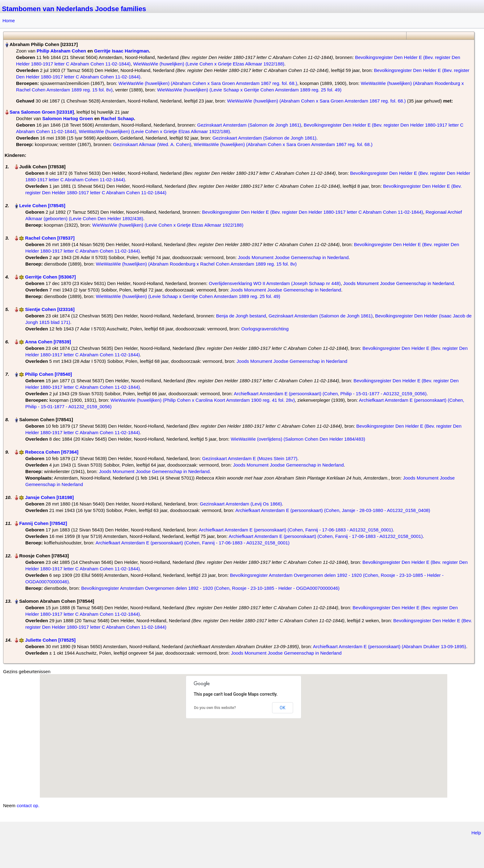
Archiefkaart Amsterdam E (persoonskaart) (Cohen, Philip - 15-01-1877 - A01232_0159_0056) (330, 394)
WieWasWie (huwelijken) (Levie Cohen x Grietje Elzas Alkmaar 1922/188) (209, 64)
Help (476, 833)
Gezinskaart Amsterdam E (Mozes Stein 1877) (250, 458)
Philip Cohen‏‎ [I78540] (48, 374)
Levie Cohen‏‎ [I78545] (42, 205)
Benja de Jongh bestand (241, 316)
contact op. (28, 805)
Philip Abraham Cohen (61, 51)
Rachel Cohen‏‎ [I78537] (50, 238)
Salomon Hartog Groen (68, 118)
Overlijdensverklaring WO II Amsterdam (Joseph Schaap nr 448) (275, 283)
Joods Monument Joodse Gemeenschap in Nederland (293, 257)
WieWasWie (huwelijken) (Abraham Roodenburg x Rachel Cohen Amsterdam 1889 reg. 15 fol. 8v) (196, 264)
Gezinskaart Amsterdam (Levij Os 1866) (241, 504)
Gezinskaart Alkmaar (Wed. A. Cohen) (152, 144)
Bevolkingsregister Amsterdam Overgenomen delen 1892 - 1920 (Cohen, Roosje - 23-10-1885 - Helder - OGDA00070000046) (210, 588)
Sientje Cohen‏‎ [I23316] (50, 309)
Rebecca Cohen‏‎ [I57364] (52, 452)
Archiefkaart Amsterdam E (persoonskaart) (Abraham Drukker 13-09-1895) (390, 646)
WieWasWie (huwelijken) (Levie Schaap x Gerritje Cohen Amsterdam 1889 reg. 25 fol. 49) (249, 90)
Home (9, 21)
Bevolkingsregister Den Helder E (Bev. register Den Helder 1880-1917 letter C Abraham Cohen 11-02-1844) (313, 212)
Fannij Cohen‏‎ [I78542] (43, 523)
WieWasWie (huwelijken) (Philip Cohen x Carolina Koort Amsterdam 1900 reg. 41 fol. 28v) (203, 400)
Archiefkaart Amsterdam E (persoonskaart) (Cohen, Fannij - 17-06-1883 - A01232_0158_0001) (296, 530)
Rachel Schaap (117, 118)
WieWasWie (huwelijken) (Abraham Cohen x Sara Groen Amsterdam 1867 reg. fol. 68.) (208, 83)
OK (282, 708)
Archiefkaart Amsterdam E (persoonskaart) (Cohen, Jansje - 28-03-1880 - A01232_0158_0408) (333, 510)
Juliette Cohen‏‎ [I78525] (50, 640)
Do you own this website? (215, 708)
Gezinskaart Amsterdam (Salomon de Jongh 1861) (249, 125)
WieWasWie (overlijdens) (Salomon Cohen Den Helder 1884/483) (298, 439)
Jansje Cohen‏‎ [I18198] (49, 497)
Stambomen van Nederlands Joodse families (74, 9)
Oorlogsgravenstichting (265, 329)
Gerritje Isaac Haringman (122, 51)
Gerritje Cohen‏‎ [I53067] (50, 277)
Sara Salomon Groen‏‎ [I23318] (42, 112)
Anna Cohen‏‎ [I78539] (48, 342)
